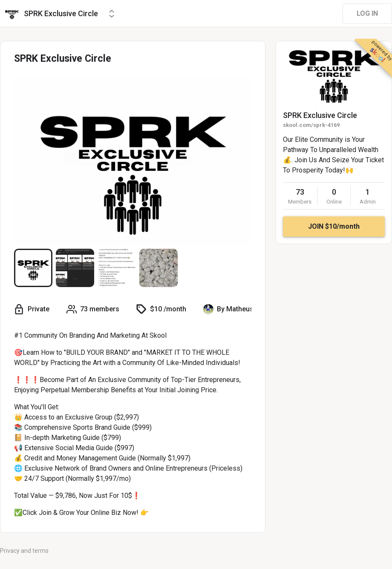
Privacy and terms (24, 551)
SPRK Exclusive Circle (320, 115)
